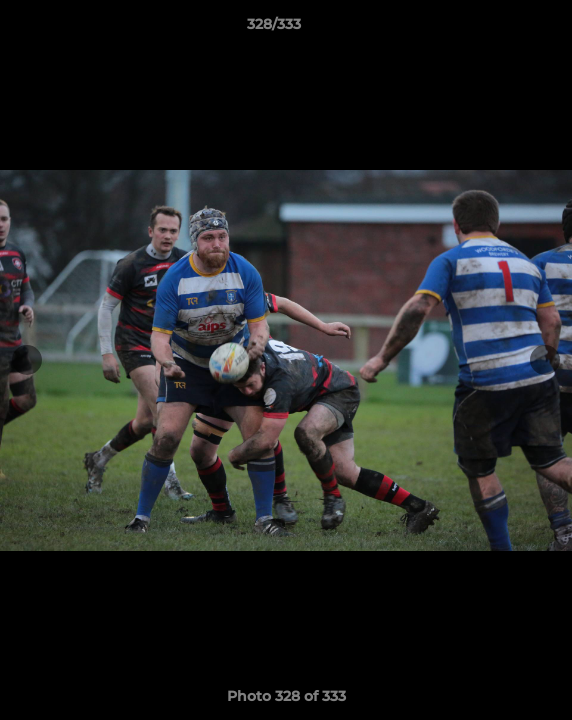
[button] (500, 29)
